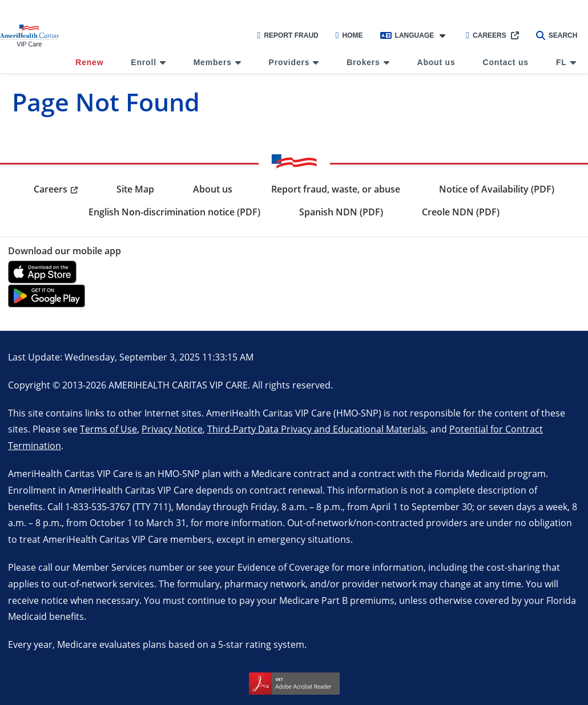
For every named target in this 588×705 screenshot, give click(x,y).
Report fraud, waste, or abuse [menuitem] (336, 189)
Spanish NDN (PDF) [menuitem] (341, 212)
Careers (486, 35)
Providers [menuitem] (289, 62)
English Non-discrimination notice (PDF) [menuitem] (174, 212)
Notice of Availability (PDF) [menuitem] (497, 189)
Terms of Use (108, 429)
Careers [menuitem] (51, 189)
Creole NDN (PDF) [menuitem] (461, 212)
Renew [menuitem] (89, 62)
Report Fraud (288, 35)
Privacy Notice (172, 429)
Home (349, 35)
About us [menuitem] (436, 62)
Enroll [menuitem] (143, 62)
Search (557, 35)
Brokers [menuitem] (363, 62)
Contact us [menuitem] (506, 62)
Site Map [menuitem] (135, 189)
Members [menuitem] (213, 62)
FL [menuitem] (561, 62)
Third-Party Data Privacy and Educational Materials (317, 429)
